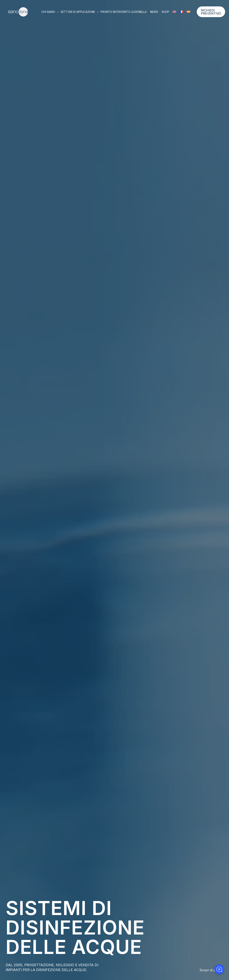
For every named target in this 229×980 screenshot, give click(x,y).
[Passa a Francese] (181, 12)
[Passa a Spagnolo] (188, 12)
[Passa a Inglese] (174, 12)
